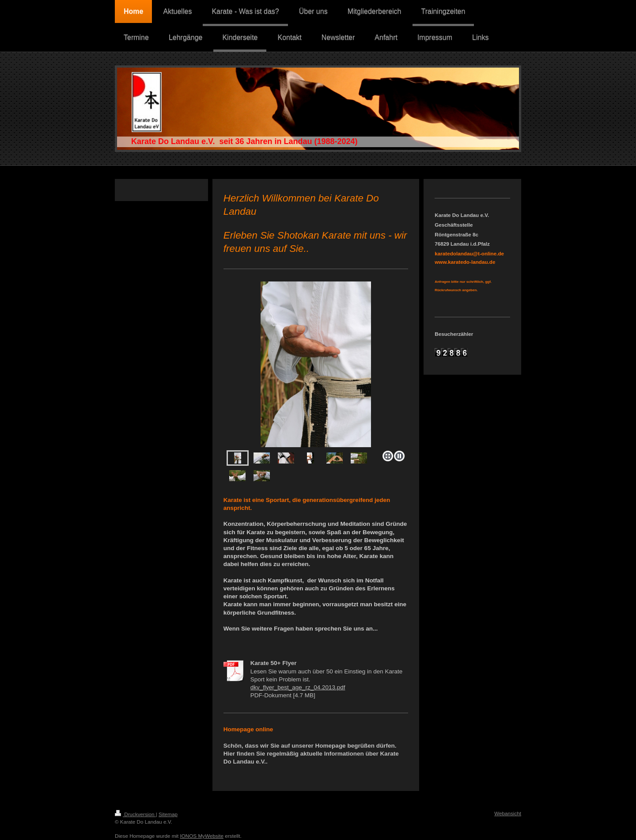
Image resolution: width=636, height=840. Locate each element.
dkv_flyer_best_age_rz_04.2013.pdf (298, 687)
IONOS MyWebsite (202, 836)
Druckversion (135, 814)
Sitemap (168, 814)
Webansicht (508, 813)
